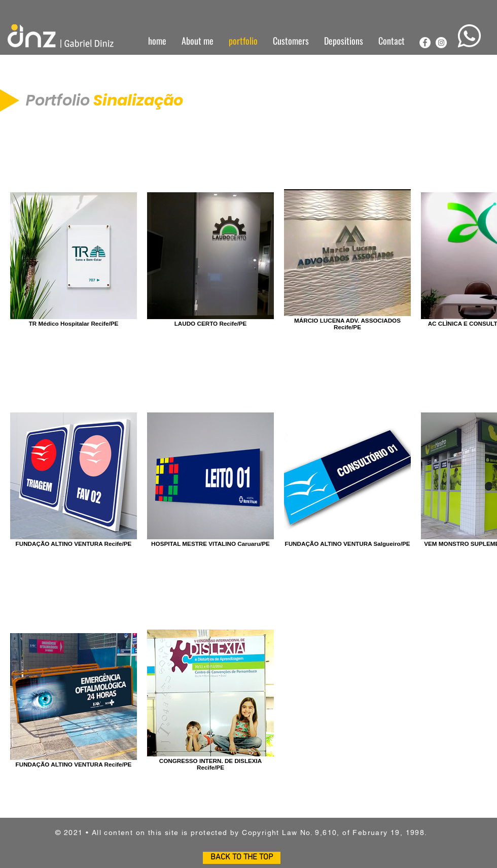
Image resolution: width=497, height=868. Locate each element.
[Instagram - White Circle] (441, 43)
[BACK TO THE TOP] (242, 858)
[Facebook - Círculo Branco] (425, 43)
